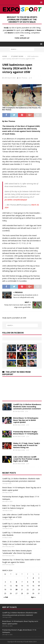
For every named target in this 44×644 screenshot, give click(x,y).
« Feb (6, 597)
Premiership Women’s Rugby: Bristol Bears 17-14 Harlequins (26, 433)
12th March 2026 (20, 464)
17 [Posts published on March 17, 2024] (39, 586)
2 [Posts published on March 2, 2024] (33, 578)
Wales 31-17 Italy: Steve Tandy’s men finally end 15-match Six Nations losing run (27, 445)
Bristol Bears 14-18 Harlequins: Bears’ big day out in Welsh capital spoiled (26, 420)
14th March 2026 (20, 450)
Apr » (33, 597)
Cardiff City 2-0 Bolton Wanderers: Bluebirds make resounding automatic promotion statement (27, 406)
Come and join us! (22, 38)
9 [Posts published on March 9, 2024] (33, 582)
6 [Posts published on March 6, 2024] (16, 582)
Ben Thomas (23, 78)
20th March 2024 (10, 78)
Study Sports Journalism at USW (14, 318)
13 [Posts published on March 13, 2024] (16, 586)
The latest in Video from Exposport (16, 373)
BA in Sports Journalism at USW (24, 28)
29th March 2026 (20, 425)
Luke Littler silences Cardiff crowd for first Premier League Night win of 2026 (26, 459)
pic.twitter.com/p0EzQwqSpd (16, 200)
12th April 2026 (19, 411)
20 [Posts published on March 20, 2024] (16, 589)
